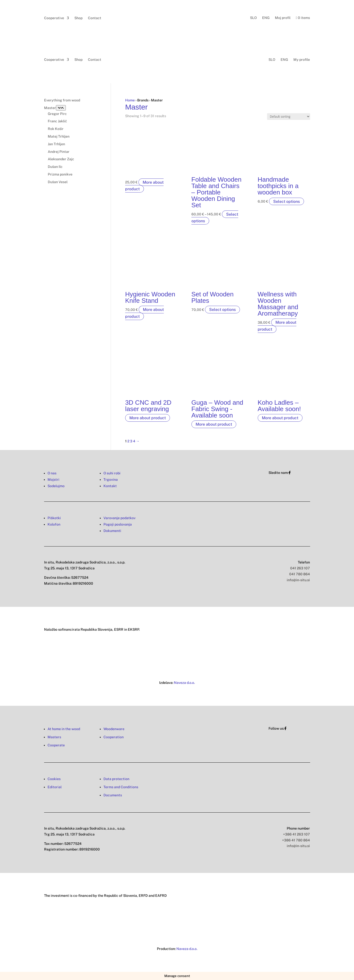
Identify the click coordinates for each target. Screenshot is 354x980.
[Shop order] (289, 117)
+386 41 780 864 (296, 840)
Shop (78, 18)
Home (130, 100)
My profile (302, 60)
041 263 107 (300, 568)
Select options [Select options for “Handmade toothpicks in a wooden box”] (287, 201)
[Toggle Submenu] (61, 108)
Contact (95, 18)
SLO (253, 18)
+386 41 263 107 (296, 834)
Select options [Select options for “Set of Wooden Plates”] (222, 310)
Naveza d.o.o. (184, 683)
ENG (266, 18)
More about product (144, 185)
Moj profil (283, 18)
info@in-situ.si (298, 580)
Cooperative (54, 18)
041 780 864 (300, 574)
